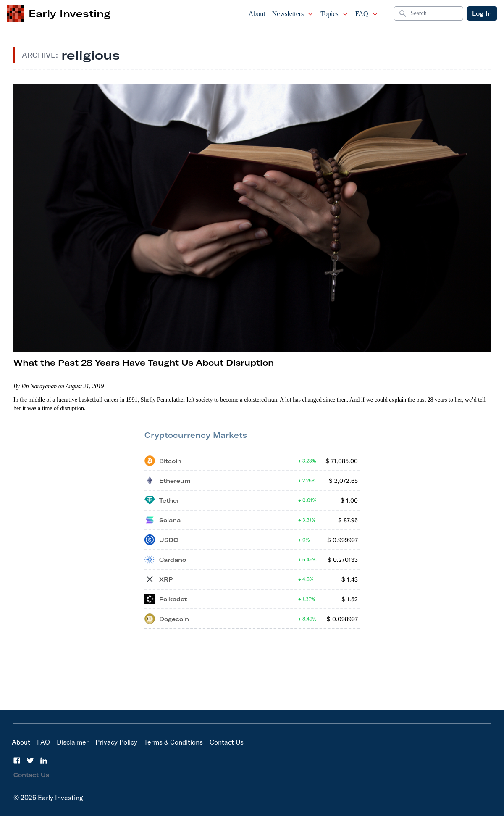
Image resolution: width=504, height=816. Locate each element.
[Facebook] (17, 761)
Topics (334, 14)
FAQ (367, 14)
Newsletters (293, 14)
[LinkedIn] (44, 761)
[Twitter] (30, 761)
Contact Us (227, 742)
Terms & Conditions (173, 742)
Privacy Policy (116, 742)
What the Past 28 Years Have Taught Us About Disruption (144, 362)
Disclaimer (73, 742)
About (257, 14)
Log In (482, 13)
